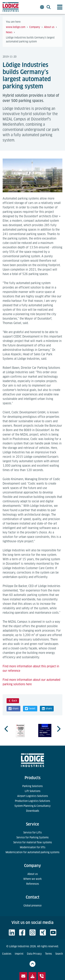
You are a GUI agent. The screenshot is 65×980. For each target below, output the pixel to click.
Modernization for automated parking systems (32, 852)
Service (32, 824)
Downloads (33, 811)
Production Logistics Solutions (32, 801)
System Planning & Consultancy (32, 806)
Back (13, 701)
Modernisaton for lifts (33, 847)
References (33, 884)
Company (32, 866)
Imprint (19, 954)
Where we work (32, 879)
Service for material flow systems (33, 842)
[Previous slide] (7, 729)
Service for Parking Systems (32, 837)
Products (33, 778)
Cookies (7, 954)
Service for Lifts (32, 833)
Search (59, 954)
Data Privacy (34, 954)
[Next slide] (58, 729)
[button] (13, 709)
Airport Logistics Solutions (33, 796)
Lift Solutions (33, 791)
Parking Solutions (32, 786)
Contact (33, 897)
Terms (49, 954)
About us (33, 874)
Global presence (32, 906)
